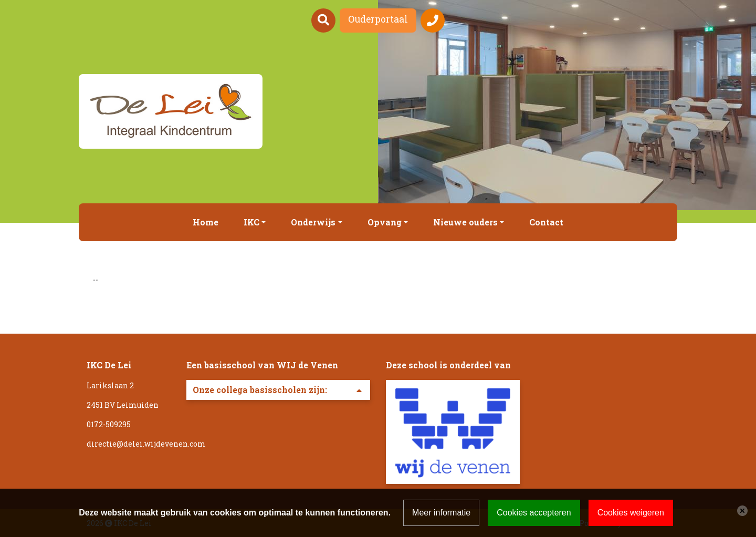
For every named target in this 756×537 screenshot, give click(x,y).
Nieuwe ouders (465, 222)
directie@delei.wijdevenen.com (146, 444)
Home (206, 222)
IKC (251, 222)
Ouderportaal (378, 19)
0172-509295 (109, 424)
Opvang (385, 222)
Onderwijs (313, 222)
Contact (546, 222)
